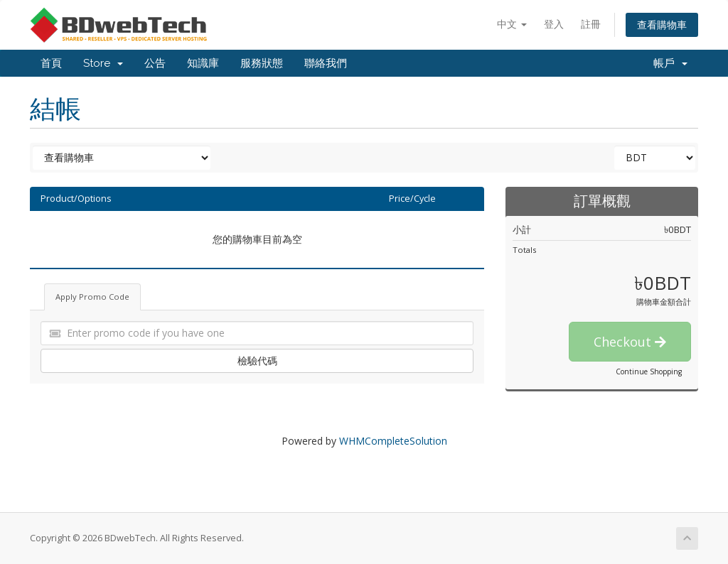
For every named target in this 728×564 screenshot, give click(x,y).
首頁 (51, 63)
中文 (512, 24)
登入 (554, 24)
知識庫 (203, 63)
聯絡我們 (326, 63)
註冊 (591, 24)
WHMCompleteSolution (393, 441)
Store (103, 63)
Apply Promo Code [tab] (92, 297)
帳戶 (670, 63)
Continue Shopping (649, 372)
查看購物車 (662, 25)
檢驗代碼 (257, 360)
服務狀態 (262, 63)
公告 (155, 63)
